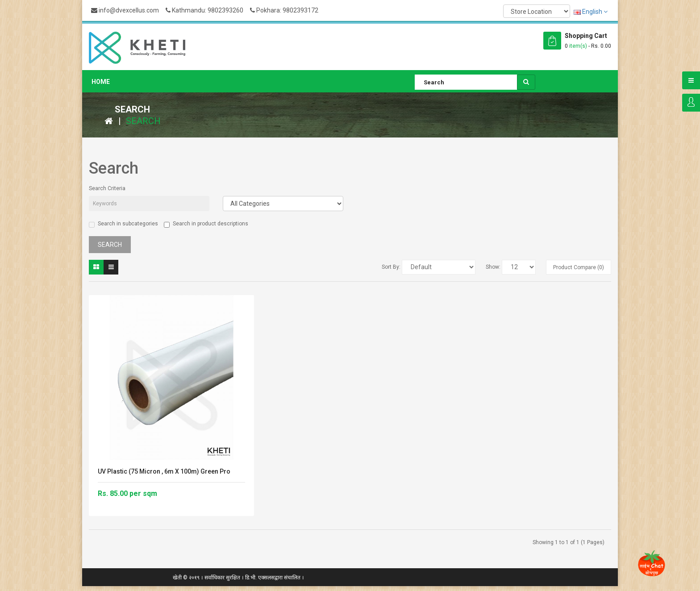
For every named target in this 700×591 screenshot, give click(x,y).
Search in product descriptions (206, 224)
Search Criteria (107, 188)
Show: (493, 267)
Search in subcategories (123, 224)
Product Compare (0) (579, 267)
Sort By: (391, 267)
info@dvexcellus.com (125, 10)
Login (691, 103)
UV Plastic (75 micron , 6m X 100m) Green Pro (164, 471)
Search (143, 121)
